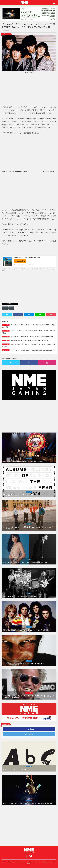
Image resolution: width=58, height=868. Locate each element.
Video (11, 308)
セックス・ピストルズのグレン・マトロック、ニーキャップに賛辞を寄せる (32, 337)
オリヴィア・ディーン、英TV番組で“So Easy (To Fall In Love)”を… (30, 341)
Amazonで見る (20, 261)
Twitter (29, 734)
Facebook (29, 729)
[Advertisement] (29, 90)
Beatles (5, 308)
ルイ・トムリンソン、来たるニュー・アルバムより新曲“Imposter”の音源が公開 (33, 350)
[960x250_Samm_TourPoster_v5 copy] (29, 14)
